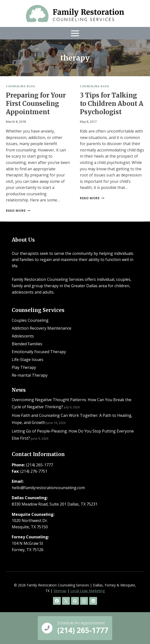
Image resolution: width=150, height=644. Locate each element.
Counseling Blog (20, 86)
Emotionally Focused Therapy (39, 352)
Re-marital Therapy (30, 375)
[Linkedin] (93, 601)
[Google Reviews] (75, 601)
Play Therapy (24, 367)
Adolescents (23, 336)
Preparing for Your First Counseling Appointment (36, 104)
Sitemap (60, 591)
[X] (66, 601)
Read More (18, 211)
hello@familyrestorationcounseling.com (48, 488)
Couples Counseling (30, 320)
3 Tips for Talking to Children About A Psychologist (112, 104)
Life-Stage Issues (28, 359)
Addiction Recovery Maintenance (42, 328)
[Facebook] (57, 601)
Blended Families (27, 344)
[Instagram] (84, 601)
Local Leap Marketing (87, 591)
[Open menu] (75, 33)
